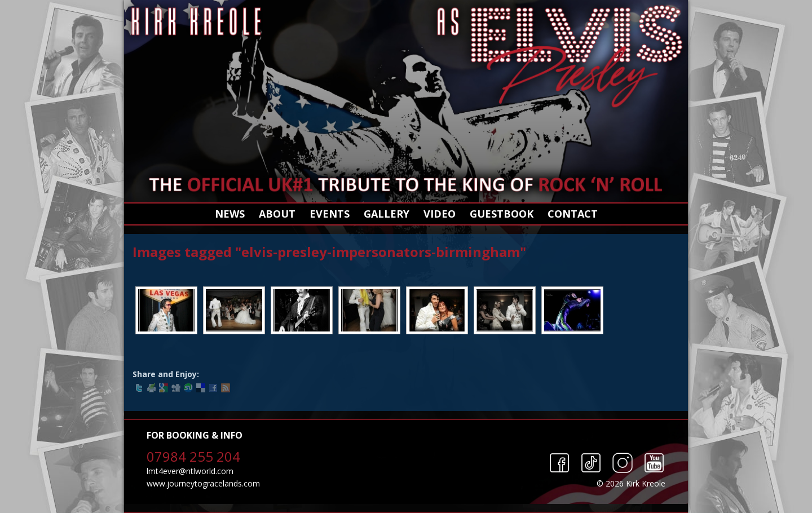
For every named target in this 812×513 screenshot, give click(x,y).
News (230, 214)
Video (440, 214)
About (277, 214)
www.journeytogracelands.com (203, 483)
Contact (573, 214)
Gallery (387, 214)
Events (330, 214)
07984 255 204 (193, 456)
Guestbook (502, 214)
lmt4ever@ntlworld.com (190, 471)
